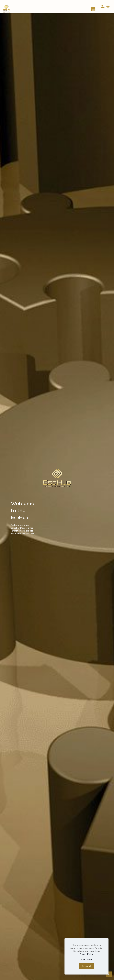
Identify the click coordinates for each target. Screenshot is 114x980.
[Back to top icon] (109, 974)
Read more (86, 959)
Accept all (86, 966)
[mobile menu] (93, 9)
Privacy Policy (86, 954)
